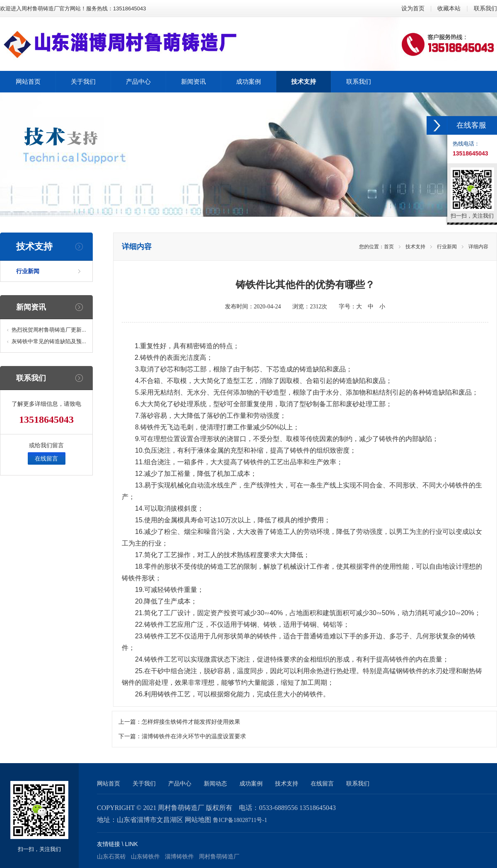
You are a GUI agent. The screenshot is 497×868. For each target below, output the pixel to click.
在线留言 (46, 458)
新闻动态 (215, 783)
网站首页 (109, 783)
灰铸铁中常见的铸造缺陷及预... (49, 341)
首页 (389, 247)
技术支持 (415, 247)
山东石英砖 (111, 856)
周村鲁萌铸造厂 (219, 856)
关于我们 (144, 783)
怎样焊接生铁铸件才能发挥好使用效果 (191, 722)
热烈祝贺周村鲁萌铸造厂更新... (49, 330)
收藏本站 (449, 8)
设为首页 (413, 8)
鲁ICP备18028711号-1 (240, 820)
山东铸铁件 (145, 856)
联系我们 (485, 8)
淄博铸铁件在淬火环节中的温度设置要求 (194, 736)
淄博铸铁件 (179, 856)
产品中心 (180, 783)
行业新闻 (28, 271)
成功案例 (251, 783)
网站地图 (198, 820)
